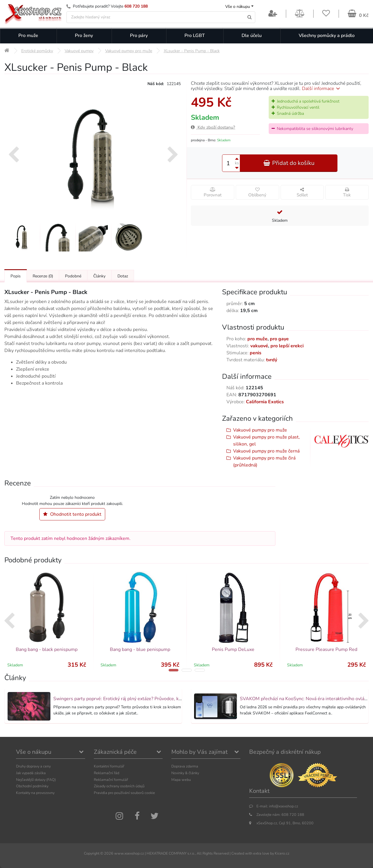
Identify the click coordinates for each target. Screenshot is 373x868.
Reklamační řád (107, 773)
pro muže (257, 339)
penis (256, 353)
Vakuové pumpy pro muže (260, 430)
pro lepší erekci (287, 346)
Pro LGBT (195, 36)
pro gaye (279, 339)
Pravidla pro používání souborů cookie (124, 793)
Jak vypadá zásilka (31, 773)
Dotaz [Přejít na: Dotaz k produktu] (123, 276)
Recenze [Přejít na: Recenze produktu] (43, 276)
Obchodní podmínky (32, 786)
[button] (174, 670)
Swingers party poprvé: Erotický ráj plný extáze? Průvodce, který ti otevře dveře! (137, 699)
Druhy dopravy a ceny (33, 766)
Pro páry (139, 36)
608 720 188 (136, 6)
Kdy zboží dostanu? (213, 127)
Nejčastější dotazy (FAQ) (36, 780)
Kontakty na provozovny (35, 793)
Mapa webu (181, 780)
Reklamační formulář (111, 780)
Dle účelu (252, 36)
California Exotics (265, 402)
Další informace (322, 89)
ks (237, 163)
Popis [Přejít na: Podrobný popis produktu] (16, 276)
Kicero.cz (282, 853)
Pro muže (28, 36)
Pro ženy (84, 36)
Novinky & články (185, 773)
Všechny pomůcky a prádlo (327, 36)
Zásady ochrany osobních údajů (119, 786)
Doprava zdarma (185, 766)
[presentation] (14, 155)
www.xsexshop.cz (129, 853)
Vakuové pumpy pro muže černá (266, 451)
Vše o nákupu (238, 7)
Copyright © (94, 853)
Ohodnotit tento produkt (72, 514)
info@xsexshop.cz (284, 806)
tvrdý (272, 360)
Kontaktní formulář (109, 766)
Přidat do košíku (289, 163)
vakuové (259, 346)
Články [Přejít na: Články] (99, 276)
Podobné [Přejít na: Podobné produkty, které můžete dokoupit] (73, 276)
